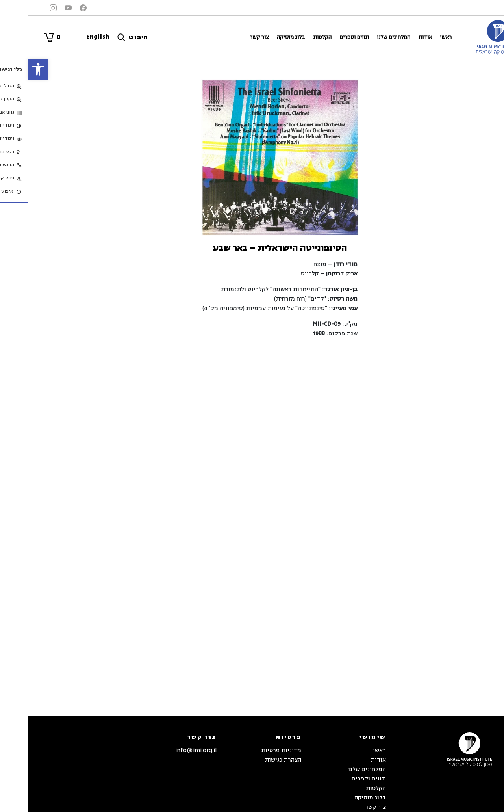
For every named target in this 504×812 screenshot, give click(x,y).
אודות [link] (397, 37)
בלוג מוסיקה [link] (263, 37)
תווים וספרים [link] (326, 37)
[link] (10, 69)
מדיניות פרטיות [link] (253, 750)
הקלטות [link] (294, 37)
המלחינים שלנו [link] (366, 37)
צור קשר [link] (231, 37)
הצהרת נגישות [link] (255, 760)
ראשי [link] (418, 37)
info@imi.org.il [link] (168, 750)
